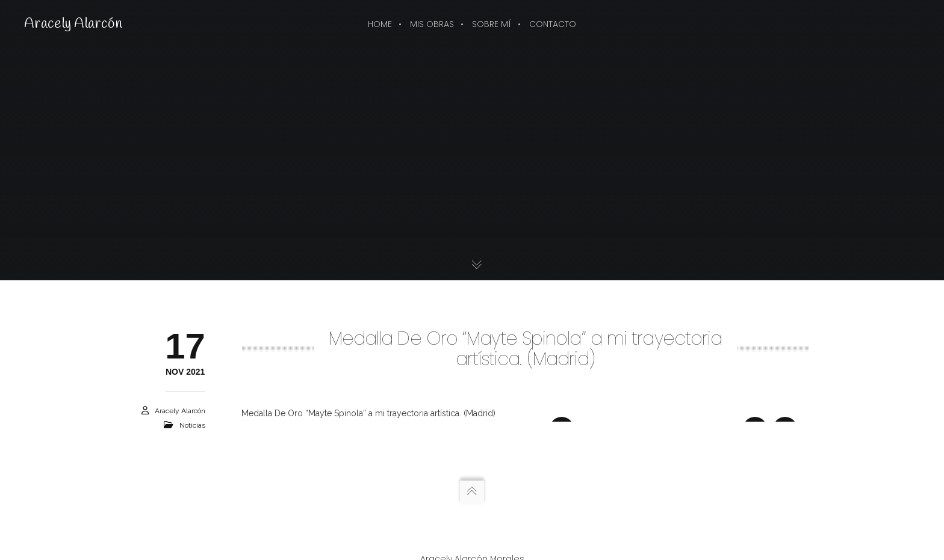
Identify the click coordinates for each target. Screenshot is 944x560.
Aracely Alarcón (73, 24)
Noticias (192, 425)
